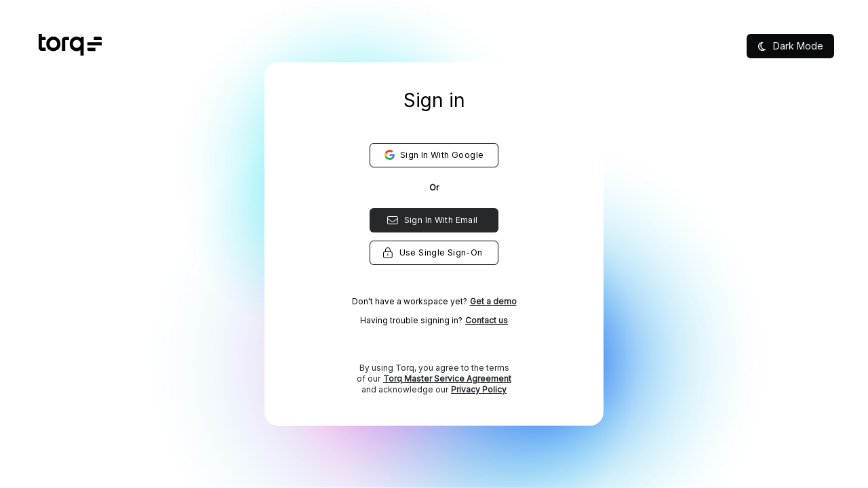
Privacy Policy (479, 389)
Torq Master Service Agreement (447, 379)
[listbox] (434, 264)
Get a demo (493, 301)
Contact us (487, 320)
